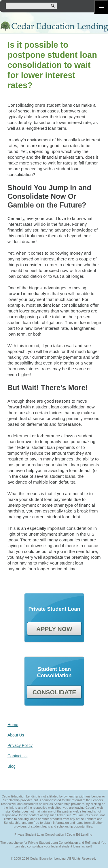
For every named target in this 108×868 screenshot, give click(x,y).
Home (13, 725)
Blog (12, 766)
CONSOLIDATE (54, 692)
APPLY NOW (54, 629)
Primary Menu (101, 7)
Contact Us (17, 756)
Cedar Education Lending (54, 26)
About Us (16, 735)
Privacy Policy (20, 745)
